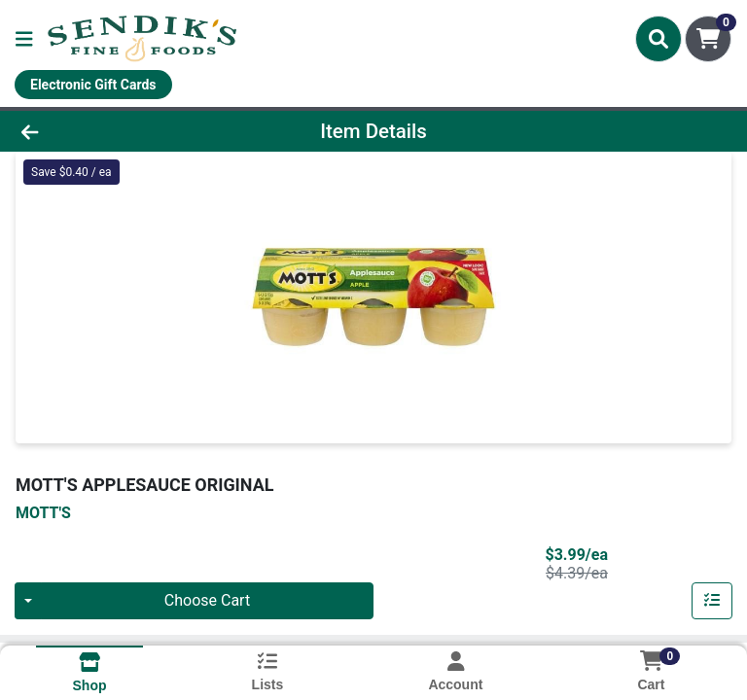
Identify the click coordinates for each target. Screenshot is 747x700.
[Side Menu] (24, 39)
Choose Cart (207, 600)
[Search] (658, 39)
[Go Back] (105, 131)
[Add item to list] (712, 601)
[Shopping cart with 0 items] (708, 39)
